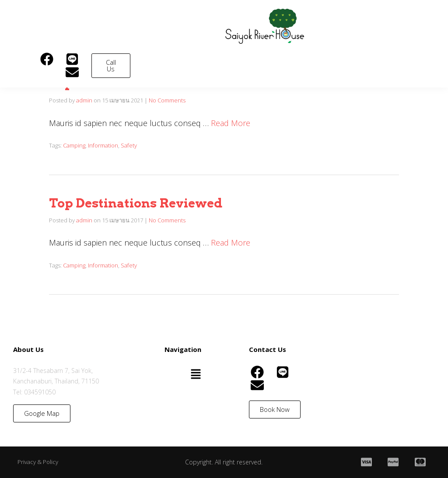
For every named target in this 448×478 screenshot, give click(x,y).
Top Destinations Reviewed (136, 203)
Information (103, 145)
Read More (231, 123)
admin (84, 100)
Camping (74, 145)
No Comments (167, 100)
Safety (129, 145)
